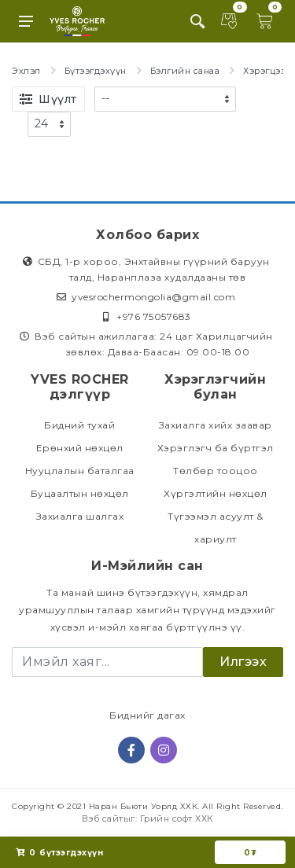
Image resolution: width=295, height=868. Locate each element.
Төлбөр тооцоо (216, 471)
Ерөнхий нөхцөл (80, 448)
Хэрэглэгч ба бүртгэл (216, 448)
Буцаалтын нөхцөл (80, 493)
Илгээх (243, 662)
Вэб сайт (103, 818)
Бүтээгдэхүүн (96, 71)
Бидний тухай (79, 425)
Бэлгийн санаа (185, 71)
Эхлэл (26, 71)
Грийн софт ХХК (177, 818)
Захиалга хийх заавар (216, 425)
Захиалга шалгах (80, 516)
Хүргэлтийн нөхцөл (216, 493)
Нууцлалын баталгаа (80, 471)
